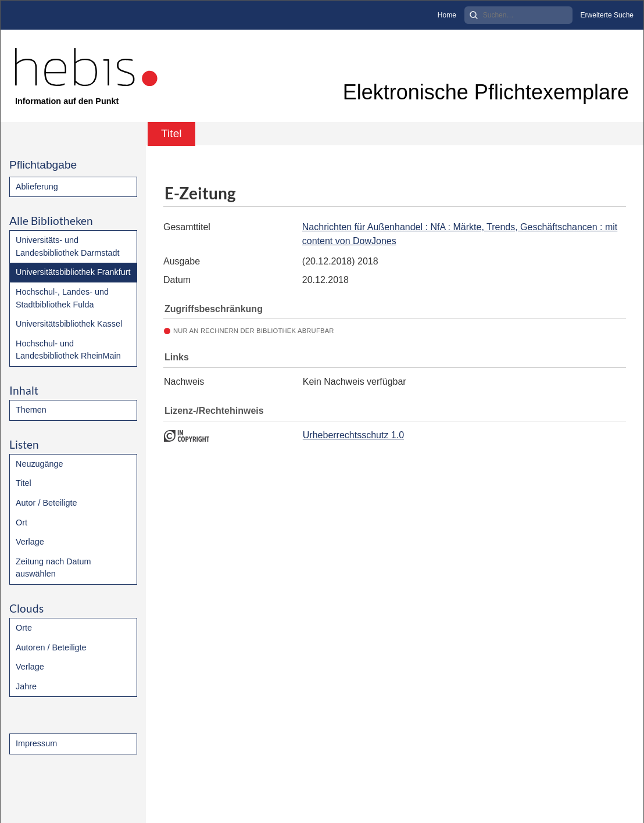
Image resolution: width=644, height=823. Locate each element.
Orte (24, 628)
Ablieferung (37, 187)
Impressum (36, 743)
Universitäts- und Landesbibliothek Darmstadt (67, 246)
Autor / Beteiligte (46, 503)
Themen (31, 410)
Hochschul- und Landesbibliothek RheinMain (68, 350)
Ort (22, 523)
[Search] (518, 15)
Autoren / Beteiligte (51, 647)
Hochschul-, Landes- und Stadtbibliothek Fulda (62, 298)
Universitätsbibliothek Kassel (69, 324)
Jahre (26, 686)
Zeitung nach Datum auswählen (53, 568)
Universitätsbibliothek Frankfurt (73, 272)
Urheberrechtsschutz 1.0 (353, 435)
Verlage (30, 542)
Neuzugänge (40, 464)
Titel (24, 483)
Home (447, 15)
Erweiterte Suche (607, 15)
